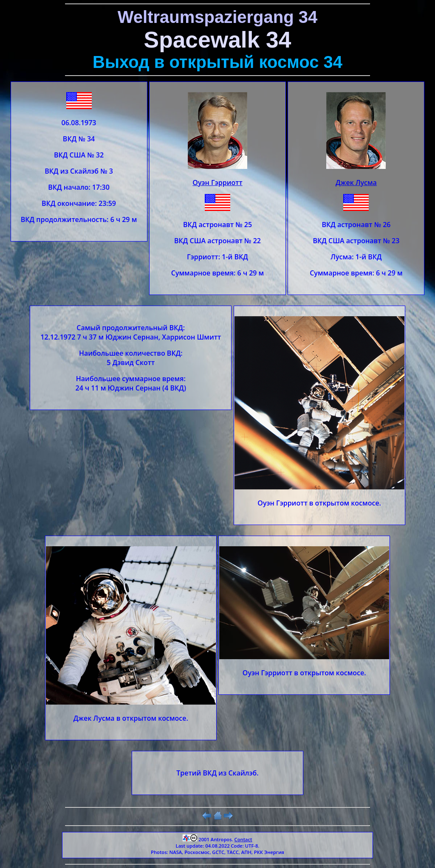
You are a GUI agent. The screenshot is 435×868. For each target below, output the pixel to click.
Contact (243, 839)
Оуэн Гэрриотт (217, 183)
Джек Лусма (356, 183)
